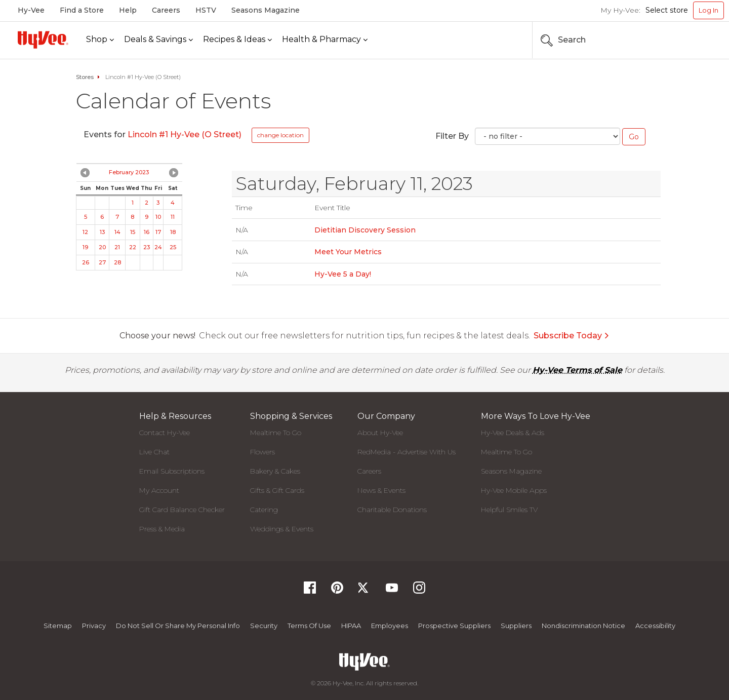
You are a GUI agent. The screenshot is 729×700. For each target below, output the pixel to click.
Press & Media (162, 529)
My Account (159, 490)
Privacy (94, 626)
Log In (708, 10)
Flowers (262, 452)
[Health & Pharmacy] (325, 40)
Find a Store (82, 10)
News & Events (381, 490)
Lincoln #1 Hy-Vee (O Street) (185, 134)
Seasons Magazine (266, 10)
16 (147, 232)
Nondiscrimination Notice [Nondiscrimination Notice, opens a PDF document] (583, 626)
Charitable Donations (392, 510)
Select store (667, 10)
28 (117, 262)
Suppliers (516, 626)
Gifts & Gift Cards (277, 490)
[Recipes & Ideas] (237, 40)
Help (128, 10)
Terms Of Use (309, 626)
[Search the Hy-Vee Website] (694, 40)
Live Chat (154, 452)
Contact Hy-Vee (165, 433)
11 (173, 217)
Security (264, 626)
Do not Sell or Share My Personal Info (178, 626)
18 (173, 232)
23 (147, 247)
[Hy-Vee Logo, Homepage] (43, 40)
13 (102, 232)
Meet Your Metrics (348, 252)
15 (133, 232)
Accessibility (655, 626)
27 (102, 262)
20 (102, 247)
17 (158, 232)
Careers (166, 10)
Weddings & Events (282, 529)
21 (117, 247)
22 (133, 247)
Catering (264, 510)
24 (158, 247)
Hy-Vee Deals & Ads (513, 433)
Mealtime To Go (276, 433)
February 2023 (129, 172)
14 (117, 232)
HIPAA (351, 626)
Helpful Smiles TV (509, 510)
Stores (85, 77)
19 (85, 247)
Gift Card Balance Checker (182, 510)
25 (173, 247)
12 (85, 232)
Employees (390, 626)
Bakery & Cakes (275, 471)
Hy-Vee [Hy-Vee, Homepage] (31, 10)
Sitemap (58, 626)
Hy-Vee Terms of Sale (577, 370)
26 (86, 262)
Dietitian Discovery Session (365, 230)
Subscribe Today (572, 336)
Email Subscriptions (172, 471)
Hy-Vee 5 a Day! (343, 274)
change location (280, 135)
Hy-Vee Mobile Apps (514, 490)
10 (158, 217)
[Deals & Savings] (158, 40)
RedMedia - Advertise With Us (407, 452)
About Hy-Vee (380, 433)
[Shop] (100, 40)
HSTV (206, 10)
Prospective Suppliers (454, 626)
